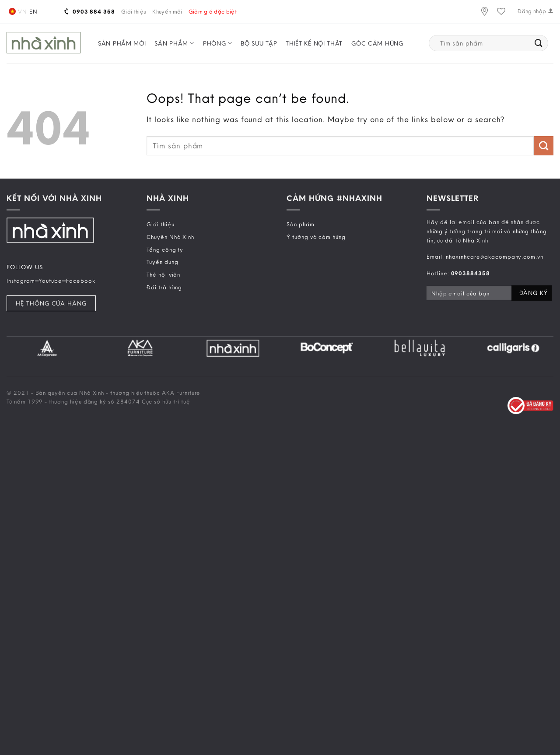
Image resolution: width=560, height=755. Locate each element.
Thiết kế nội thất (314, 43)
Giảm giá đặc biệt (213, 11)
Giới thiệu (134, 11)
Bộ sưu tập (259, 43)
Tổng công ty (165, 249)
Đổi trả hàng (164, 287)
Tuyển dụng (162, 262)
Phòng (217, 43)
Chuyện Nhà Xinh (170, 237)
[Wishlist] (501, 12)
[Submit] (539, 43)
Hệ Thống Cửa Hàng (51, 303)
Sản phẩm (174, 43)
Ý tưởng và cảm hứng (316, 237)
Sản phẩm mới (122, 43)
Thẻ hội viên (163, 274)
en (33, 11)
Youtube (50, 281)
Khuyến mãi (167, 11)
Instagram (21, 281)
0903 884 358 (90, 11)
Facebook (81, 281)
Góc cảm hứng (377, 43)
